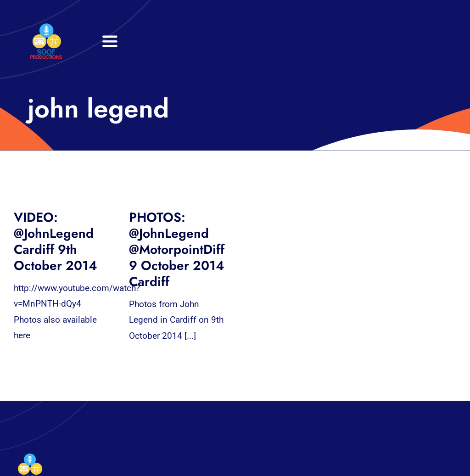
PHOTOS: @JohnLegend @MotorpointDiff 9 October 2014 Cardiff (177, 249)
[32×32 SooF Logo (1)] (46, 27)
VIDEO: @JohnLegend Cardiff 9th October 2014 (56, 241)
